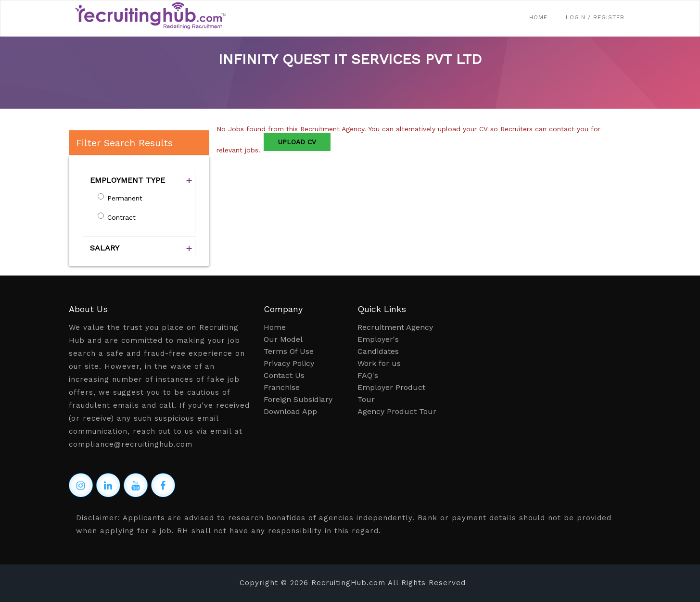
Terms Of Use (289, 351)
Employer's (378, 339)
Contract (121, 217)
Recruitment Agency (395, 327)
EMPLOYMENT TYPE (127, 180)
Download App (290, 411)
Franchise (282, 387)
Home (538, 17)
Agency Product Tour (397, 411)
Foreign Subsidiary (298, 399)
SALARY (105, 248)
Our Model (283, 339)
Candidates (378, 351)
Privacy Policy (289, 363)
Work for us (379, 363)
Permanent (125, 198)
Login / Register (595, 17)
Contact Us (284, 375)
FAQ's (368, 375)
